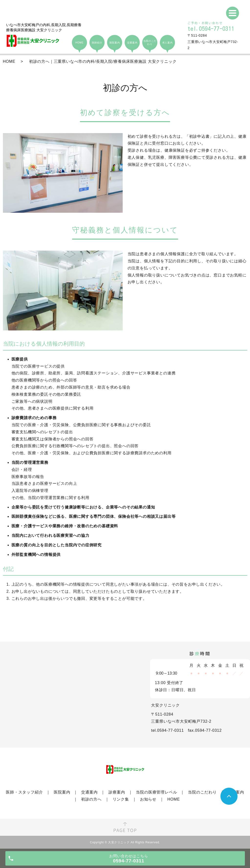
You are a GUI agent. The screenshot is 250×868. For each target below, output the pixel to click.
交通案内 (89, 792)
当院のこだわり (202, 792)
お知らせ (148, 799)
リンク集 (121, 799)
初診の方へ (91, 799)
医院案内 (62, 792)
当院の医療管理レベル (156, 792)
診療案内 (117, 792)
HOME (9, 61)
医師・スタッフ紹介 (24, 792)
